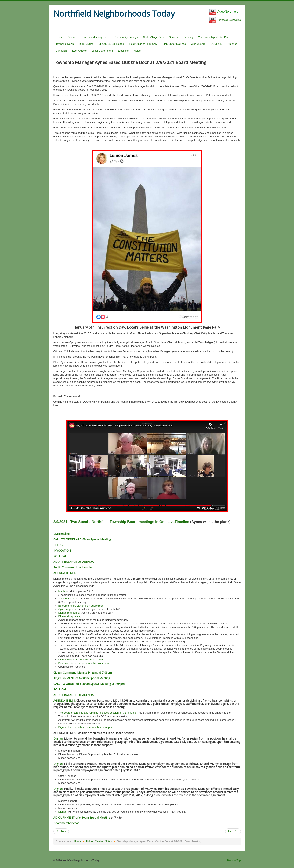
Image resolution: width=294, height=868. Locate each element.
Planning (188, 37)
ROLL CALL (61, 556)
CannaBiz (61, 51)
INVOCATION (62, 550)
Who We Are (198, 44)
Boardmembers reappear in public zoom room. (85, 663)
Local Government (102, 51)
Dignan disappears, (70, 616)
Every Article (79, 51)
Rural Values (86, 44)
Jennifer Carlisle (68, 598)
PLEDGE (59, 545)
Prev (61, 831)
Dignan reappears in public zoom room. (81, 660)
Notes (137, 51)
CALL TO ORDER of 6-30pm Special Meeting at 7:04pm (89, 684)
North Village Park (153, 37)
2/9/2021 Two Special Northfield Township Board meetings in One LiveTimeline (121, 522)
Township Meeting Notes (95, 37)
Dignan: (58, 738)
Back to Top (234, 860)
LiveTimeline (61, 534)
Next (233, 831)
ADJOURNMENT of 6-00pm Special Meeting (82, 678)
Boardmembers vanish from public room (81, 606)
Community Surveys (126, 37)
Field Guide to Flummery (143, 44)
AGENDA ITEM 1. (64, 573)
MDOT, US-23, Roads (111, 44)
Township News (65, 44)
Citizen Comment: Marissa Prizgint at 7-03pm (83, 673)
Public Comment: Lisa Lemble (73, 567)
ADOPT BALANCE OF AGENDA (74, 562)
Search (72, 37)
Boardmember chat (66, 823)
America (232, 44)
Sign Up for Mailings (174, 44)
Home (59, 37)
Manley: (63, 591)
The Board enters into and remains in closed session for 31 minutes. (97, 713)
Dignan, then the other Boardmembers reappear (86, 727)
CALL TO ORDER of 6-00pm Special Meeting (82, 539)
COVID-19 (216, 44)
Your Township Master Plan (214, 37)
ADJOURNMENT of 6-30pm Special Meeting (82, 818)
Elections (123, 51)
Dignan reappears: (69, 613)
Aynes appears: (67, 609)
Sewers (173, 37)
